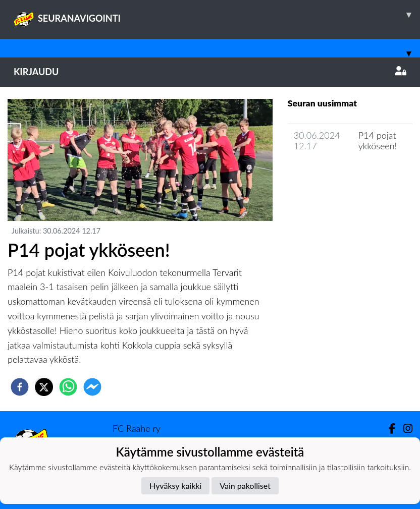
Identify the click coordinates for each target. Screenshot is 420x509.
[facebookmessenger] (92, 387)
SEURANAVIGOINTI (217, 15)
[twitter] (44, 387)
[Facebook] (388, 429)
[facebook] (20, 387)
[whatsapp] (68, 387)
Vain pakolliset (245, 486)
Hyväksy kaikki (175, 486)
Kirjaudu (210, 72)
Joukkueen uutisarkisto (339, 175)
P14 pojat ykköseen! (378, 140)
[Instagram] (404, 429)
